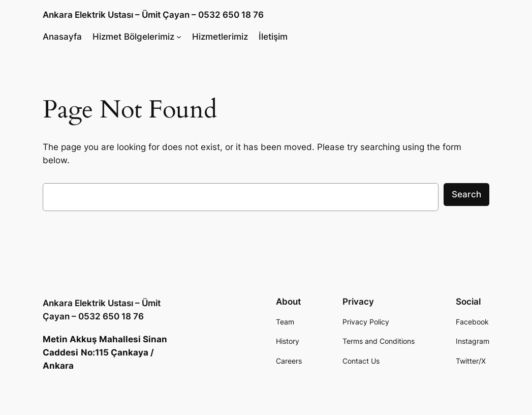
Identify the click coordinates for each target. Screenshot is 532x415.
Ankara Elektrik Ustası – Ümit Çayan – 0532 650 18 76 (153, 15)
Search (466, 194)
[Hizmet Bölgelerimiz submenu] (179, 36)
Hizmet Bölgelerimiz (133, 37)
